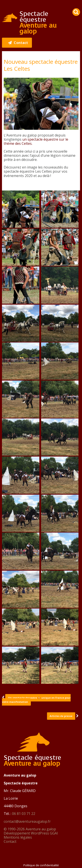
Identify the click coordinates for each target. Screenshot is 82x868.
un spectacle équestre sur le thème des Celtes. (36, 141)
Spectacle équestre (38, 23)
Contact (10, 841)
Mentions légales (18, 837)
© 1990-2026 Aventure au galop (30, 829)
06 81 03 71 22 (24, 814)
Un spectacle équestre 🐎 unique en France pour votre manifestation (36, 700)
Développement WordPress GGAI (31, 833)
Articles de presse (61, 716)
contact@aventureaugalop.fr (27, 821)
